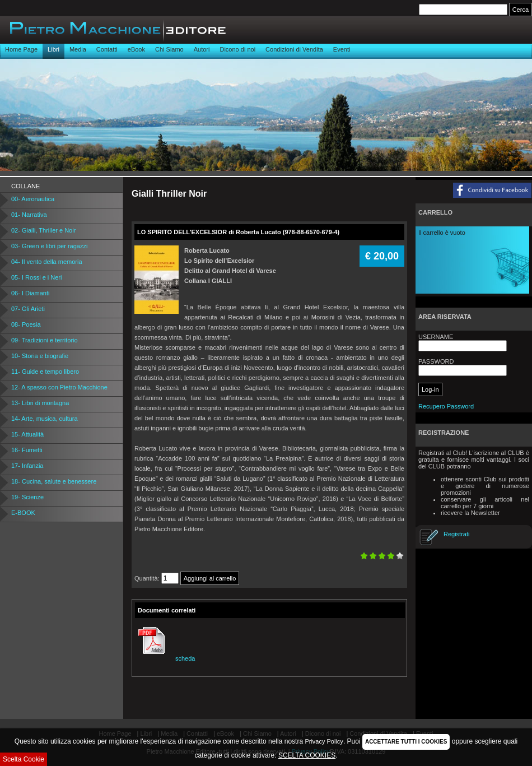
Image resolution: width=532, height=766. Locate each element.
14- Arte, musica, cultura (45, 419)
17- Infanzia (27, 466)
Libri (53, 49)
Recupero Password (446, 406)
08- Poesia (26, 324)
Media (78, 49)
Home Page (21, 49)
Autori (202, 49)
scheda (165, 658)
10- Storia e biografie (40, 356)
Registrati (456, 534)
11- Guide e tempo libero (45, 372)
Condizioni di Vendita (294, 49)
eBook (136, 49)
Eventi (342, 49)
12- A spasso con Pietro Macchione (59, 387)
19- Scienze (27, 497)
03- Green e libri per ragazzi (49, 246)
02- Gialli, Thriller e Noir (43, 230)
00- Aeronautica (33, 199)
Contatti (107, 49)
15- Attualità (27, 434)
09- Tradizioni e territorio (45, 340)
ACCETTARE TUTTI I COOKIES (406, 742)
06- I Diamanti (30, 293)
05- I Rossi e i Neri (36, 277)
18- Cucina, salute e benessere (54, 481)
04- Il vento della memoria (47, 262)
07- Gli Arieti (28, 309)
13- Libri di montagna (40, 403)
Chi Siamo (169, 49)
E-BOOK (23, 513)
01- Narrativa (29, 215)
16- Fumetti (27, 450)
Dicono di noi (237, 49)
